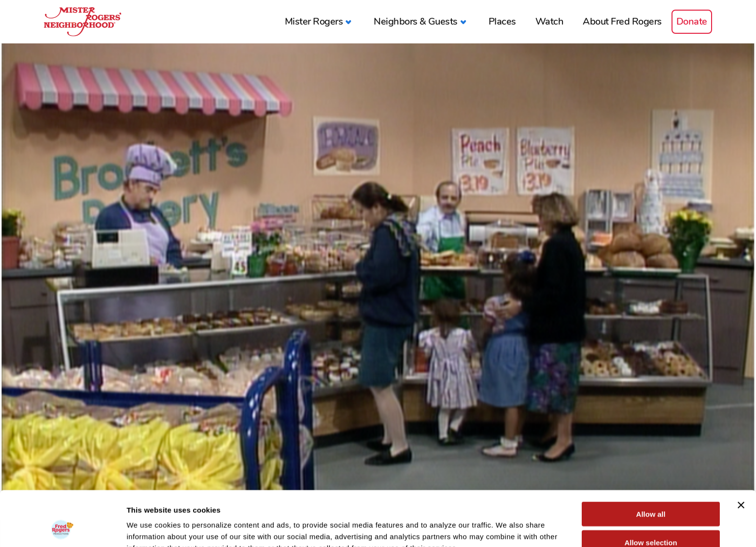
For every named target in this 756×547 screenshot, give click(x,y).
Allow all (651, 462)
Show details (507, 528)
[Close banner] (741, 453)
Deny (651, 519)
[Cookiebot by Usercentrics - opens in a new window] (63, 528)
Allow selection (651, 491)
